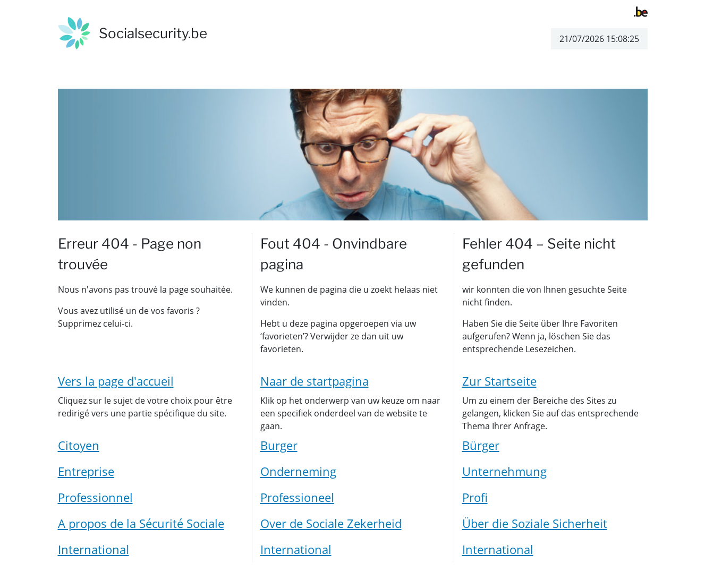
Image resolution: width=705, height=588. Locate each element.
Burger (279, 445)
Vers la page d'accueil (116, 381)
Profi (475, 497)
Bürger (481, 445)
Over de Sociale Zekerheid (331, 523)
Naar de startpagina (315, 381)
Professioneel (297, 497)
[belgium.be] (641, 11)
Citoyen (79, 445)
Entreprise (86, 471)
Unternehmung (504, 471)
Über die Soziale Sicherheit (535, 523)
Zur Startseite (499, 381)
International (94, 549)
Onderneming (298, 471)
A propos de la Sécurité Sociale (141, 523)
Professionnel (95, 497)
